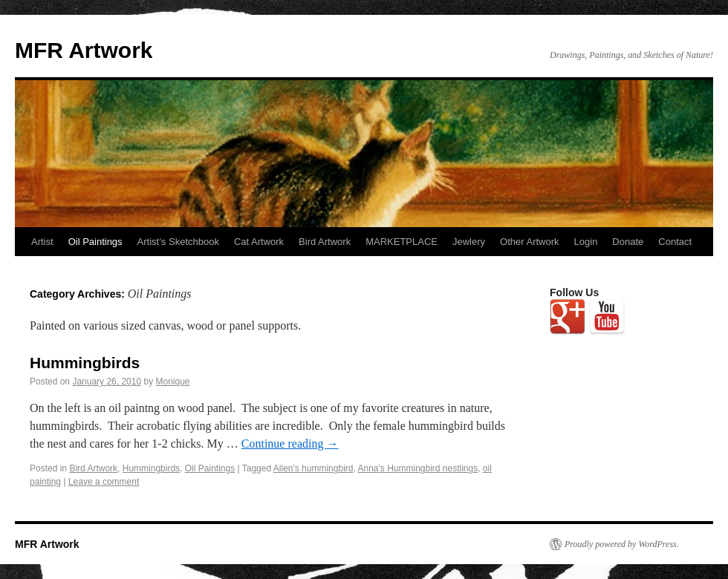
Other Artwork (529, 242)
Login (586, 242)
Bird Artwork (325, 242)
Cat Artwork (259, 242)
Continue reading (290, 444)
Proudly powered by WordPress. (622, 544)
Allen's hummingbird (313, 468)
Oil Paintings (95, 242)
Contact (675, 242)
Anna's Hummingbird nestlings (417, 468)
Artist (42, 242)
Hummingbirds (85, 363)
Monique (173, 382)
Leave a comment (104, 482)
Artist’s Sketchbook (178, 242)
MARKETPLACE (402, 242)
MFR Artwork (84, 50)
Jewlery (469, 242)
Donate (628, 242)
